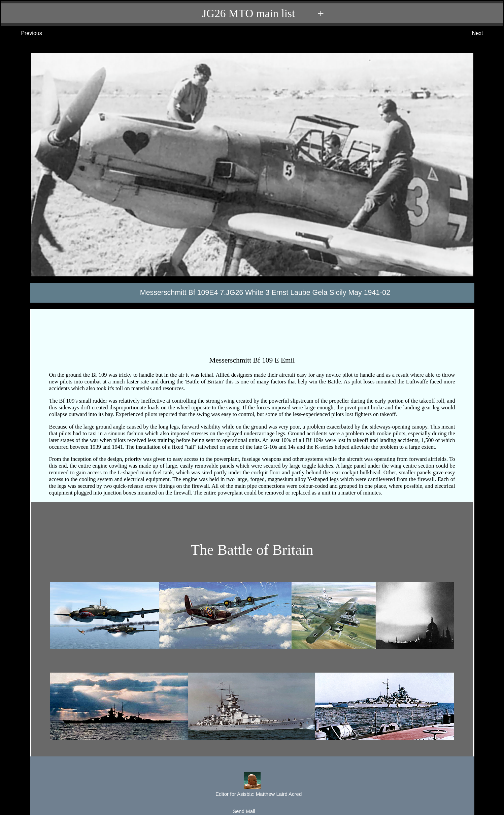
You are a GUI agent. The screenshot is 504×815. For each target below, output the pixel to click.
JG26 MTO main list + (255, 13)
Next (484, 33)
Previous (25, 33)
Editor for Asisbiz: (252, 785)
